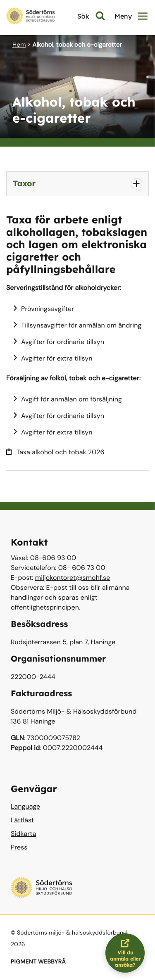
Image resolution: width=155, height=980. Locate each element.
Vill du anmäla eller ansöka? (128, 953)
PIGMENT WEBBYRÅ (38, 962)
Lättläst (22, 820)
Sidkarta (23, 834)
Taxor (24, 183)
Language (25, 806)
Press (19, 847)
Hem (19, 45)
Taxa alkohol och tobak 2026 (55, 452)
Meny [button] (131, 16)
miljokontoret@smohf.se (73, 578)
